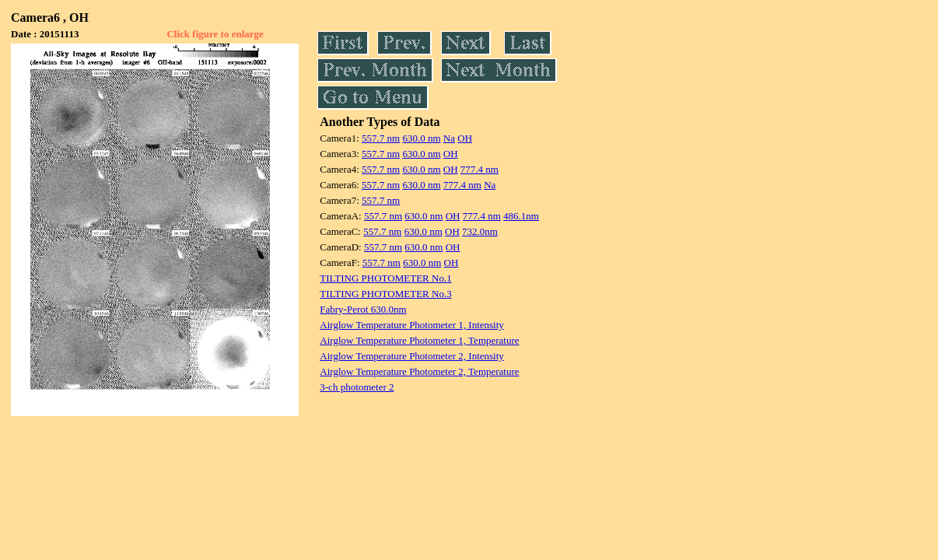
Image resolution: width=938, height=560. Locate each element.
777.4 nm (479, 169)
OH (465, 138)
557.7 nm (381, 138)
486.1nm (521, 216)
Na (449, 138)
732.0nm (480, 231)
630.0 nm (421, 138)
